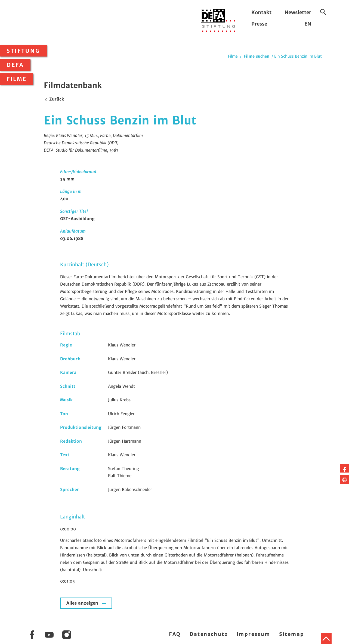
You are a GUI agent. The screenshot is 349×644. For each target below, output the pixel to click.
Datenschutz (209, 634)
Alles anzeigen (83, 603)
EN (308, 24)
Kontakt (261, 12)
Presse (259, 24)
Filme (17, 79)
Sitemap (292, 634)
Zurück (54, 99)
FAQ (175, 634)
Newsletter (298, 12)
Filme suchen (257, 56)
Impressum (254, 634)
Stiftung (23, 51)
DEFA (15, 65)
